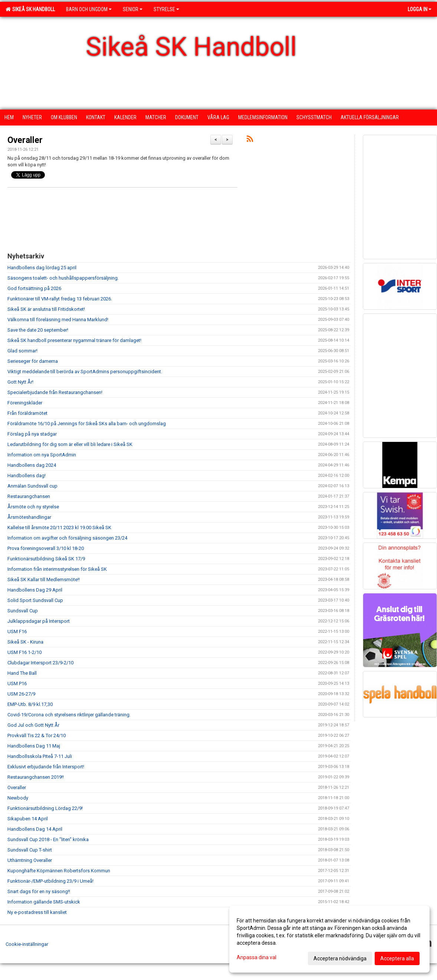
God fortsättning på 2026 (34, 288)
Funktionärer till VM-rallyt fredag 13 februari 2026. (60, 299)
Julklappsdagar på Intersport (39, 621)
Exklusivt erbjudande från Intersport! (46, 767)
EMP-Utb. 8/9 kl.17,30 (30, 704)
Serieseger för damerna (33, 361)
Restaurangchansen (29, 496)
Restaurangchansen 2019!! (36, 777)
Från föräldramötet (27, 413)
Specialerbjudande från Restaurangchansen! (55, 392)
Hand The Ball (22, 673)
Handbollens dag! (27, 476)
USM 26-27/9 (21, 694)
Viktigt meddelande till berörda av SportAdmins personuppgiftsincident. (85, 372)
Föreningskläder (25, 403)
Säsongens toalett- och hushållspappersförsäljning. (63, 278)
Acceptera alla (397, 958)
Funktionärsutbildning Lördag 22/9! (45, 808)
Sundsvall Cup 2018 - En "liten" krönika (48, 839)
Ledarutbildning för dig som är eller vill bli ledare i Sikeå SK (70, 444)
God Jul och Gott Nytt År (33, 725)
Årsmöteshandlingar (29, 517)
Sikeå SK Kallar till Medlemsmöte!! (44, 579)
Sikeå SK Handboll (30, 9)
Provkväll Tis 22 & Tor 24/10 (37, 735)
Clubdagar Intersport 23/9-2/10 (40, 663)
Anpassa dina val (257, 957)
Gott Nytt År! (20, 382)
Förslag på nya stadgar (32, 434)
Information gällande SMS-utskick (44, 902)
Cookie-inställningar (27, 944)
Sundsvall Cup (23, 611)
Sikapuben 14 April (28, 819)
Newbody (18, 798)
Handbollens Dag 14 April (35, 829)
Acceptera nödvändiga (340, 958)
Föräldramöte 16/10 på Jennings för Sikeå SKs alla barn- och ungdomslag (87, 424)
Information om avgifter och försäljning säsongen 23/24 (67, 538)
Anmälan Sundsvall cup (32, 486)
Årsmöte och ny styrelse (33, 507)
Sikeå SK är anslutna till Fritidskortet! (46, 309)
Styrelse (166, 9)
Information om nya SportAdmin (42, 455)
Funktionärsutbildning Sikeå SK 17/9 (46, 559)
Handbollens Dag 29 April (35, 590)
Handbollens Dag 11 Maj (34, 746)
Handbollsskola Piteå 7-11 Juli (40, 756)
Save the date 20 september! (38, 330)
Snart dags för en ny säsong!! (39, 891)
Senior (133, 9)
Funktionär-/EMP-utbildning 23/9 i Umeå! (50, 881)
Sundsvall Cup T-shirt (30, 850)
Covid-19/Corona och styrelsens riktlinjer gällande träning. (69, 715)
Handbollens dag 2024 (32, 465)
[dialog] (329, 939)
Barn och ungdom (89, 9)
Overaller (25, 140)
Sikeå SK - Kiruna (25, 642)
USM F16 (17, 631)
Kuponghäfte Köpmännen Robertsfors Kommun (59, 871)
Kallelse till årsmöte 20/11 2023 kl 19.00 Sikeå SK (59, 528)
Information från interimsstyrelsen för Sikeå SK (57, 569)
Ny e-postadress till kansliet (37, 912)
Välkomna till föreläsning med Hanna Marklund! (58, 320)
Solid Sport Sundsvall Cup (35, 600)
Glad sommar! (22, 351)
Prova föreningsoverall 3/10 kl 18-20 (46, 548)
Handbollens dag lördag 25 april (42, 268)
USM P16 (17, 683)
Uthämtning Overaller (30, 860)
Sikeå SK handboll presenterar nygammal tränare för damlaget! (74, 340)
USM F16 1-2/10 (24, 652)
